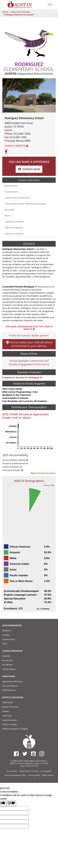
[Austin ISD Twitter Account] (25, 754)
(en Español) (46, 771)
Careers (6, 711)
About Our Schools (20, 12)
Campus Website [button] (16, 146)
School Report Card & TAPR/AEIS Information (25, 204)
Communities (9, 639)
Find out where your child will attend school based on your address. (29, 344)
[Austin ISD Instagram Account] (42, 754)
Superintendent (10, 720)
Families (6, 635)
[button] (29, 169)
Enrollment (7, 665)
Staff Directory (11, 186)
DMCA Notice (48, 775)
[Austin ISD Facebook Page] (16, 754)
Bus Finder (10, 210)
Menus (8, 216)
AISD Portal (8, 702)
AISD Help (7, 716)
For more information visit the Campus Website (29, 328)
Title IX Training (9, 724)
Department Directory (12, 681)
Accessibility (12, 771)
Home (5, 12)
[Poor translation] (11, 803)
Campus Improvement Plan (17, 198)
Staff (4, 644)
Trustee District (12, 192)
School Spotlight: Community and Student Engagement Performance (29, 363)
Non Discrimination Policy (15, 775)
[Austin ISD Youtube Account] (33, 754)
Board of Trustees (10, 707)
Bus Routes (8, 660)
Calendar (6, 656)
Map (8, 130)
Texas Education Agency (46, 473)
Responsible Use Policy (29, 771)
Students (6, 630)
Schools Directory (10, 686)
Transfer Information (14, 222)
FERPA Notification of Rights (15, 729)
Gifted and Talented (14, 228)
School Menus (9, 669)
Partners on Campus (14, 234)
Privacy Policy (34, 775)
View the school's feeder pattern (29, 335)
